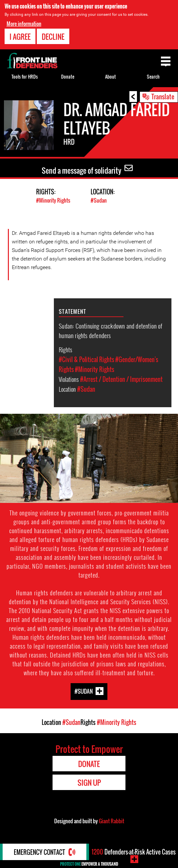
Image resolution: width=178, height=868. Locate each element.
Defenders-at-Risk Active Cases (134, 852)
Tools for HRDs (25, 76)
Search (153, 76)
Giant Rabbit (111, 821)
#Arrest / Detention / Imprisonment (121, 379)
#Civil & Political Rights (87, 360)
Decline (53, 37)
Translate (163, 96)
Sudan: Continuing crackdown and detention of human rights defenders (111, 330)
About (111, 76)
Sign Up (89, 782)
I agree (20, 37)
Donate (68, 76)
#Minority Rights (53, 200)
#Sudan (99, 200)
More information (24, 24)
